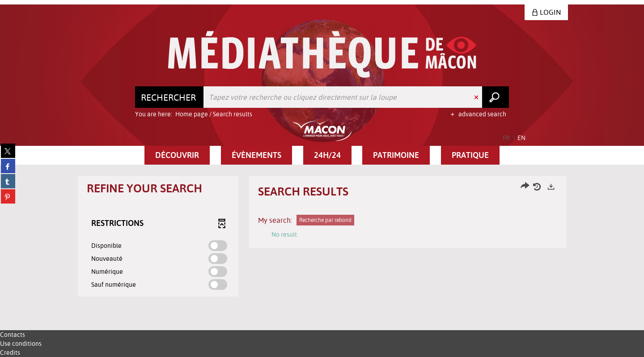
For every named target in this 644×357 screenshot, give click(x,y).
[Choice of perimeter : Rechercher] (169, 97)
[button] (177, 155)
